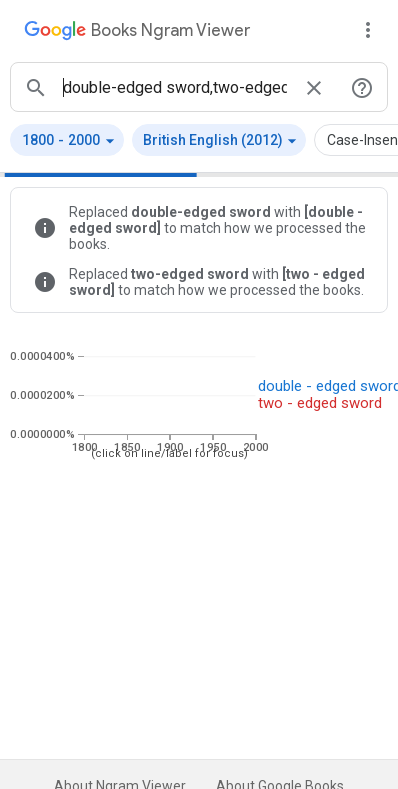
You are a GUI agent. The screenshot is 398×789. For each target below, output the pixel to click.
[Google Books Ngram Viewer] (137, 33)
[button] (67, 140)
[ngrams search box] (175, 87)
